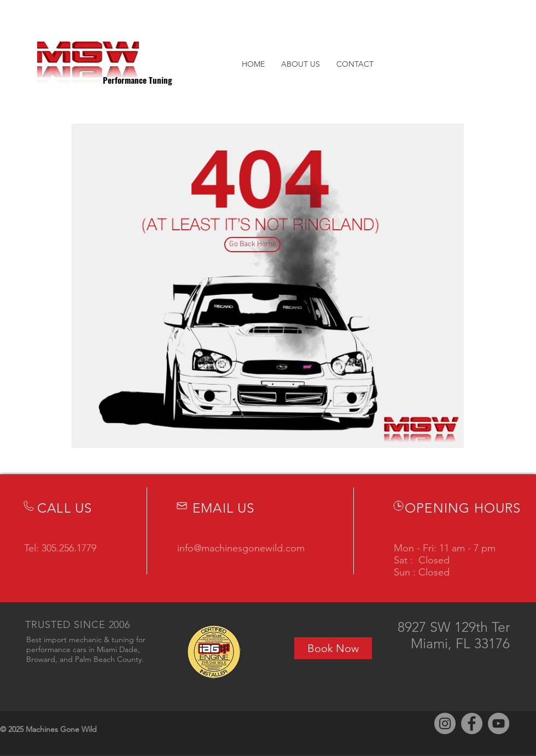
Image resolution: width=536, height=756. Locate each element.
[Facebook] (472, 723)
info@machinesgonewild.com (241, 548)
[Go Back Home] (252, 245)
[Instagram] (445, 723)
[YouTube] (499, 723)
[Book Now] (333, 648)
